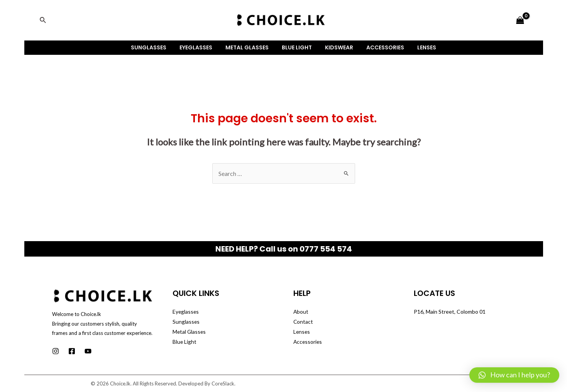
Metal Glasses (249, 47)
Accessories (381, 47)
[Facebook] (72, 351)
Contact (303, 322)
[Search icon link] (43, 20)
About (301, 312)
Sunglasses (156, 47)
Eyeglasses (201, 47)
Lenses (420, 47)
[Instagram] (56, 351)
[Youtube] (88, 351)
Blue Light (297, 47)
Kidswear (337, 47)
